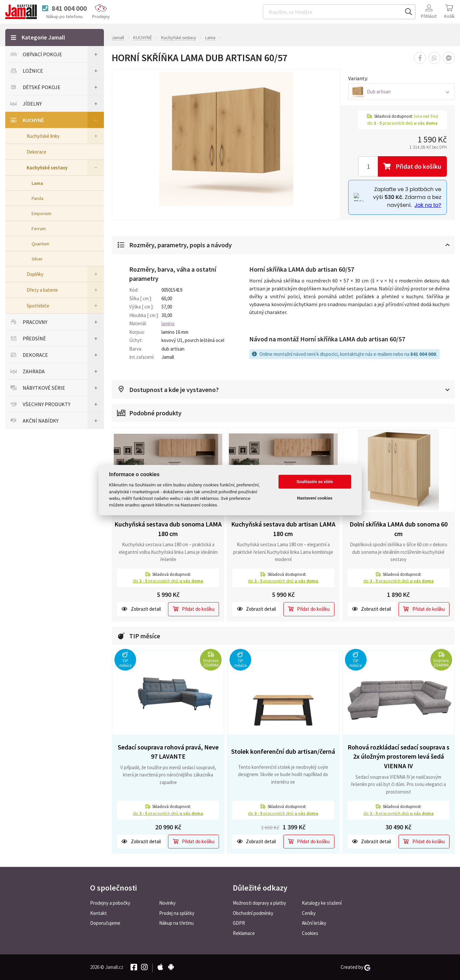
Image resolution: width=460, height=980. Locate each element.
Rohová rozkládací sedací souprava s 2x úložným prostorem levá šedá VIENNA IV (399, 756)
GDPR (239, 923)
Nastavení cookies (315, 498)
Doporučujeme (105, 923)
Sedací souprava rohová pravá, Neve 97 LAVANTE (168, 751)
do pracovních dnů (168, 580)
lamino (168, 323)
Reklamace (244, 933)
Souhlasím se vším (315, 482)
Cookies (310, 933)
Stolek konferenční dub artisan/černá (283, 751)
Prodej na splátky (177, 913)
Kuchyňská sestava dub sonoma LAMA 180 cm (168, 528)
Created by (355, 967)
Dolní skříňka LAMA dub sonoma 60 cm (399, 528)
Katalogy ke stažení (322, 903)
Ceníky (309, 913)
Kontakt (98, 913)
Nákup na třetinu (176, 923)
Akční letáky (314, 923)
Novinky (167, 903)
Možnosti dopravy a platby (259, 903)
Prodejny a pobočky (110, 903)
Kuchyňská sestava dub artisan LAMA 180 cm (283, 528)
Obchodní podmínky (253, 913)
